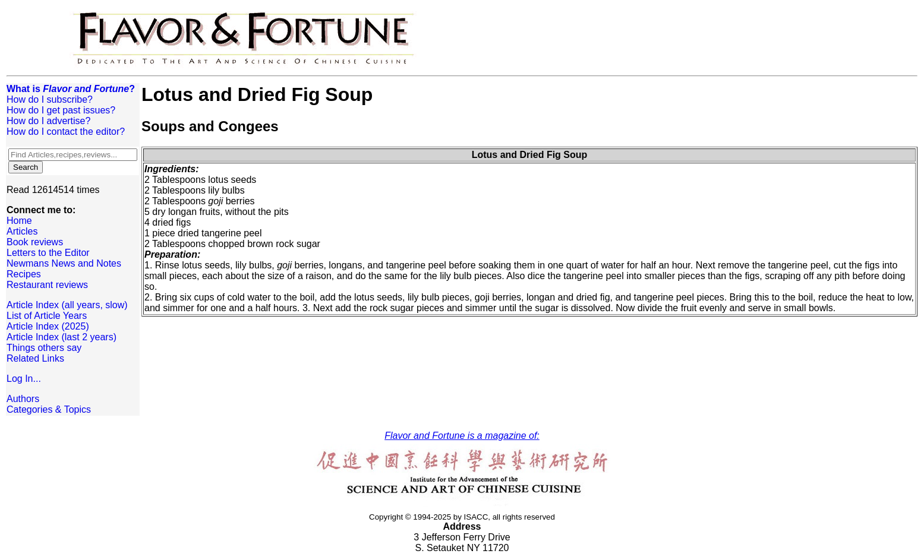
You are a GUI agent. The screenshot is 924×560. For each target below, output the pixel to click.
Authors (23, 399)
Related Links (35, 358)
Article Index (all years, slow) (67, 305)
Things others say (44, 348)
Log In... (24, 379)
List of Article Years (47, 316)
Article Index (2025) (48, 326)
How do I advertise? (48, 121)
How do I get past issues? (61, 110)
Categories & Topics (49, 409)
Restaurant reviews (47, 285)
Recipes (24, 274)
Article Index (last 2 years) (62, 337)
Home (19, 221)
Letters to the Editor (48, 253)
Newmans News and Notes (64, 263)
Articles (22, 231)
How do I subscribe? (50, 99)
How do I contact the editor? (66, 132)
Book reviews (35, 242)
